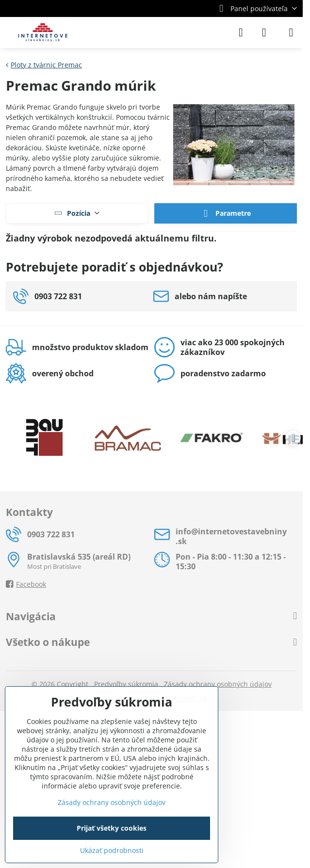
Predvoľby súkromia (126, 684)
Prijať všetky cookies (112, 828)
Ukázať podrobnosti (112, 850)
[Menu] (291, 32)
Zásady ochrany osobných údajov (218, 684)
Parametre (225, 214)
